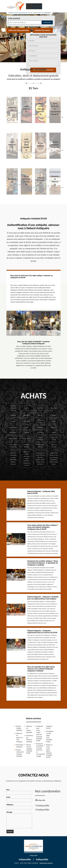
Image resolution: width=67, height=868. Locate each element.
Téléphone (19, 807)
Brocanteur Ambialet (20, 746)
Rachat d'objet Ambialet (19, 728)
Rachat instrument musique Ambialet (20, 753)
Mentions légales (46, 863)
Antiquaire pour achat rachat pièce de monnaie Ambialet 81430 (40, 733)
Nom (19, 792)
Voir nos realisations (19, 30)
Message (19, 820)
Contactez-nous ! (43, 30)
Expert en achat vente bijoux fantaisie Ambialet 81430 (49, 751)
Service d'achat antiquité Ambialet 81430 (29, 749)
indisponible (37, 5)
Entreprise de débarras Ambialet (30, 739)
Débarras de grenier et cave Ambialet (20, 738)
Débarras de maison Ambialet (29, 729)
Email (19, 799)
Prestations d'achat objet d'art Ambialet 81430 (49, 736)
